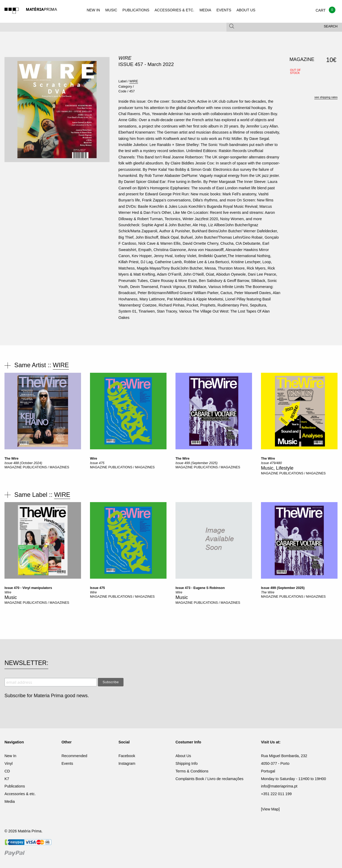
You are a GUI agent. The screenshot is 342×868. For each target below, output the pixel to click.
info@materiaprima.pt (279, 786)
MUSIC (111, 10)
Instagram (127, 763)
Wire (94, 459)
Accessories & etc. (20, 794)
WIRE (125, 58)
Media (10, 801)
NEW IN (93, 10)
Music (11, 597)
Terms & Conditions (192, 771)
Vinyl (9, 763)
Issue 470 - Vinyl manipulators (28, 588)
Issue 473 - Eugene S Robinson (200, 588)
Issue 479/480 (271, 463)
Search (331, 26)
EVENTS (224, 10)
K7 (7, 779)
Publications (15, 786)
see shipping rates (326, 97)
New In (10, 756)
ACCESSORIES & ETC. (174, 10)
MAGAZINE (14, 467)
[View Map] (270, 809)
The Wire (11, 459)
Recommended (74, 756)
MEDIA (205, 10)
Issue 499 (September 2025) (197, 463)
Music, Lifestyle (277, 468)
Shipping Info (187, 763)
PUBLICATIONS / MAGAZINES (46, 467)
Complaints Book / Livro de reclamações (210, 779)
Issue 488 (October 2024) (23, 463)
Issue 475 (97, 463)
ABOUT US (246, 10)
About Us (183, 756)
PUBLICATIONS (136, 10)
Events (67, 763)
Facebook (127, 756)
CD (7, 771)
